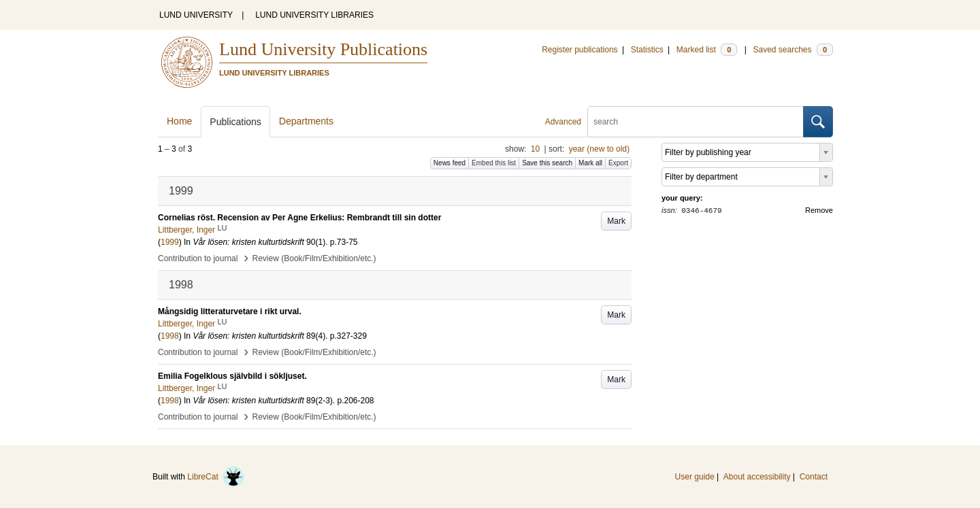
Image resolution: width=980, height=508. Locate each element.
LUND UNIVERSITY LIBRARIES (314, 15)
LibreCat (216, 477)
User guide (695, 477)
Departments (306, 121)
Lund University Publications (323, 49)
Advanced (563, 122)
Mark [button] (616, 221)
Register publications (579, 50)
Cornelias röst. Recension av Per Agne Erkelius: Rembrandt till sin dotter (299, 218)
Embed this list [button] (494, 163)
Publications (235, 122)
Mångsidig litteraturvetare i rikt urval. (230, 311)
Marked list (707, 50)
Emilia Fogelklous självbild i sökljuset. (232, 376)
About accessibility (757, 477)
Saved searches (793, 50)
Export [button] (618, 163)
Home (179, 121)
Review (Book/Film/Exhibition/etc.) (314, 258)
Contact (814, 477)
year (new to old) (599, 149)
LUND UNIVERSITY (196, 15)
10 (535, 149)
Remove (819, 210)
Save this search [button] (547, 163)
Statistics (647, 50)
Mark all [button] (590, 163)
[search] (696, 122)
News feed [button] (450, 163)
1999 (170, 242)
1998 (170, 336)
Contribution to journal (198, 258)
